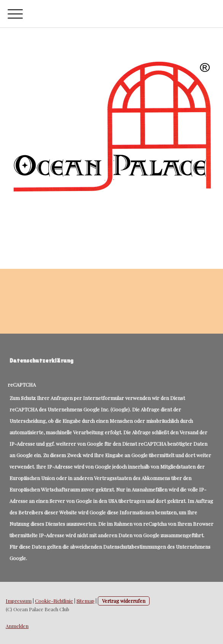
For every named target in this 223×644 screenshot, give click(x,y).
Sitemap (85, 601)
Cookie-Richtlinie (54, 601)
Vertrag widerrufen (124, 601)
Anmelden (17, 626)
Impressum (19, 601)
